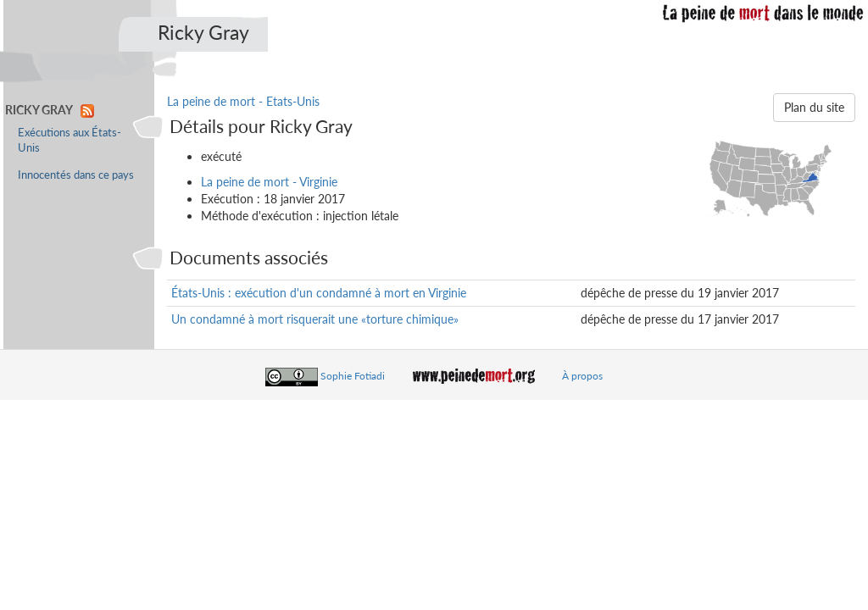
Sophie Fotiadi (353, 376)
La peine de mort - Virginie (269, 182)
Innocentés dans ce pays (76, 175)
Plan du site (814, 107)
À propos (582, 376)
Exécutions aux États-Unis (70, 140)
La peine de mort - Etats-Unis (243, 101)
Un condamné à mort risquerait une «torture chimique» (315, 319)
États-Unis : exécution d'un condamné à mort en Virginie (319, 293)
